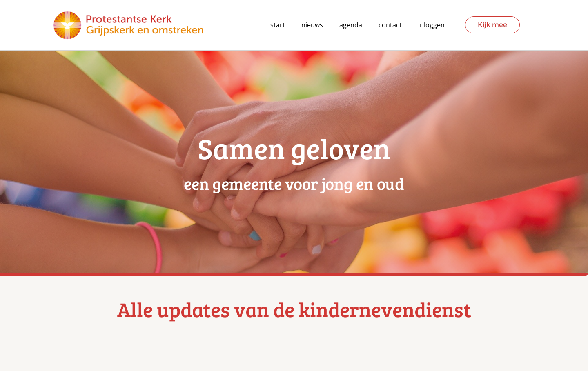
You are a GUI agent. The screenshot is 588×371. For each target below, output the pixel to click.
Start (278, 25)
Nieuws (312, 25)
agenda (351, 25)
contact (390, 25)
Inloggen (431, 25)
